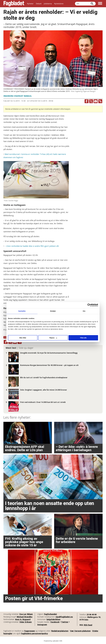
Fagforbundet (50, 614)
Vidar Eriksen (26, 622)
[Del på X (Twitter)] (91, 101)
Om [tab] (84, 311)
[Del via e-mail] (96, 101)
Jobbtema (48, 4)
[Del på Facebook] (87, 101)
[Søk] (92, 4)
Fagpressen (30, 631)
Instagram (42, 625)
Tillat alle (83, 338)
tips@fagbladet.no (64, 617)
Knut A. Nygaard (23, 619)
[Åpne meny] (100, 4)
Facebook (55, 622)
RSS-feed (88, 625)
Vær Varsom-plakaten (80, 631)
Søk (75, 4)
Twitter (65, 622)
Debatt (39, 4)
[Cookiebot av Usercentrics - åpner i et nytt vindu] (89, 305)
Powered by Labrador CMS (53, 641)
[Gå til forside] (14, 4)
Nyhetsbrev (59, 4)
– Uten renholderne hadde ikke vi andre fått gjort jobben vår (32, 246)
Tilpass (53, 338)
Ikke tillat (23, 338)
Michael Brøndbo (25, 617)
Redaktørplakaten (60, 631)
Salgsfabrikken (53, 619)
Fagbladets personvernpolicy (34, 633)
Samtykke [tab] (22, 311)
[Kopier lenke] (100, 101)
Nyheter (30, 4)
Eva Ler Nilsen (26, 614)
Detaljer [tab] (53, 311)
